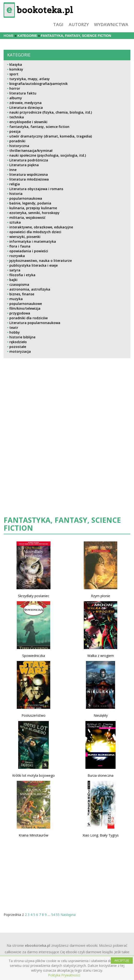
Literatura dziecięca (26, 107)
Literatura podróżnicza (29, 160)
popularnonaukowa (26, 198)
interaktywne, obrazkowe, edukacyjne (41, 227)
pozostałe (18, 347)
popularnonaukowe (26, 304)
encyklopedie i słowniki (28, 122)
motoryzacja (20, 351)
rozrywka (17, 256)
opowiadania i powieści (29, 251)
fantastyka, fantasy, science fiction (39, 127)
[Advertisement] (44, 404)
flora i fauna (20, 246)
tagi (58, 24)
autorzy (79, 24)
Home (9, 36)
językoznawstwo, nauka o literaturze (41, 261)
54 (53, 915)
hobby (15, 332)
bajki (13, 280)
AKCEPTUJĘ (122, 961)
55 (58, 915)
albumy (16, 98)
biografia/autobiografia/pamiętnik (39, 84)
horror (15, 88)
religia (15, 184)
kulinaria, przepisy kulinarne (33, 208)
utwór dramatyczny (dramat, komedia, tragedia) (51, 136)
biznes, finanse (22, 294)
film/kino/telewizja (25, 308)
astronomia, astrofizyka (30, 289)
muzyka (16, 299)
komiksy (16, 69)
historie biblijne (22, 337)
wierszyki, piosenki (25, 237)
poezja (15, 131)
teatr (14, 328)
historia (16, 194)
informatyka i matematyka (33, 241)
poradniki (17, 141)
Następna (68, 915)
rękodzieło (18, 342)
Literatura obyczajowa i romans (36, 189)
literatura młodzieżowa (29, 179)
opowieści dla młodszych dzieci (35, 232)
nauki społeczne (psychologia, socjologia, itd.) (48, 155)
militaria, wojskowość (27, 217)
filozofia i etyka (22, 275)
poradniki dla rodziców (28, 318)
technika (17, 117)
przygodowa (20, 313)
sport (14, 74)
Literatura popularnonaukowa (35, 323)
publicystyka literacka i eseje (33, 265)
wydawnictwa (111, 24)
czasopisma (19, 284)
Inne (13, 170)
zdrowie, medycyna (25, 103)
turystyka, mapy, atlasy (30, 79)
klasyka (16, 64)
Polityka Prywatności (64, 975)
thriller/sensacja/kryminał (31, 151)
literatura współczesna (29, 174)
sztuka (15, 222)
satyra (15, 270)
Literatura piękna (24, 165)
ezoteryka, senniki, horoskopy (34, 213)
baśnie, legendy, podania (30, 203)
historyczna (19, 146)
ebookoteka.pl (38, 945)
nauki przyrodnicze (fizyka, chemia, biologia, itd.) (51, 112)
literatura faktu (23, 93)
